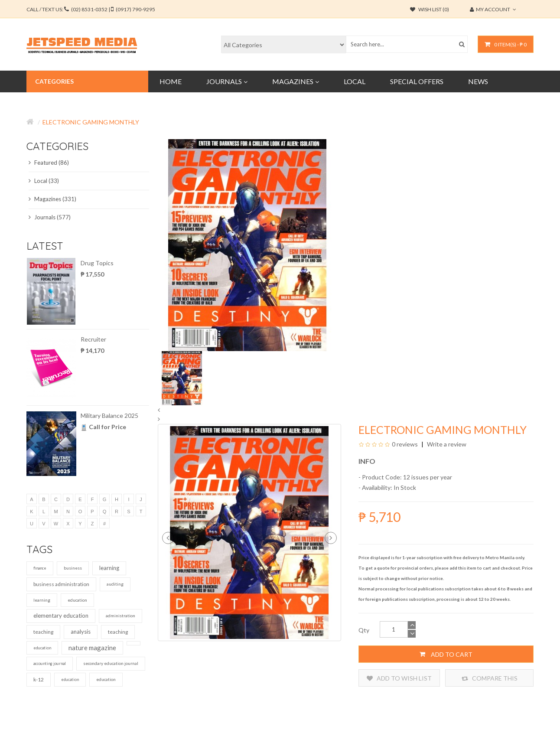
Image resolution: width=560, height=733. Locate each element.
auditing (115, 584)
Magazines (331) (52, 199)
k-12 (39, 679)
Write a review (446, 444)
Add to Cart (446, 654)
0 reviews (405, 444)
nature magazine (92, 648)
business (73, 568)
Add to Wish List (399, 678)
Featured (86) (49, 163)
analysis (81, 632)
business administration (61, 584)
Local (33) (44, 181)
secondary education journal (111, 663)
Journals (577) (50, 217)
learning (109, 568)
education (77, 600)
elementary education (61, 616)
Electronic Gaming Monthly (91, 122)
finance (40, 568)
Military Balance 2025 (109, 415)
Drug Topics (97, 263)
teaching (43, 632)
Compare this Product (490, 678)
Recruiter (93, 339)
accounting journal (50, 663)
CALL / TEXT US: (91, 9)
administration (120, 616)
